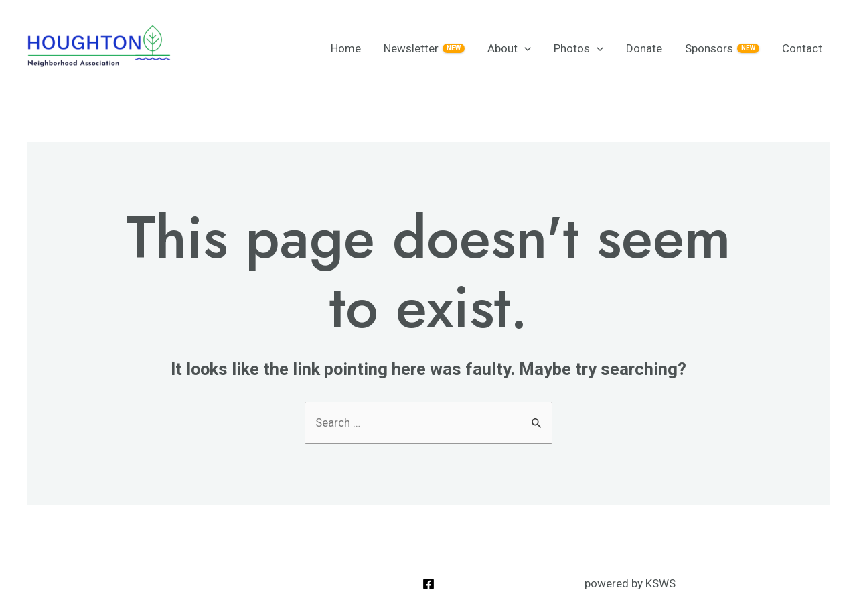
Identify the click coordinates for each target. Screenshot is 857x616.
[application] (524, 48)
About (509, 48)
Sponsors (722, 48)
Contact (802, 48)
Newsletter (424, 48)
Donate (644, 48)
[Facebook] (428, 584)
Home (346, 48)
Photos (578, 48)
